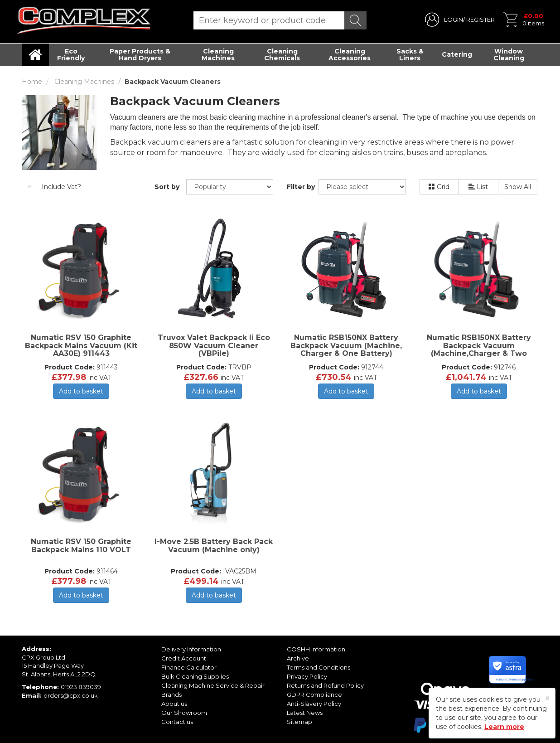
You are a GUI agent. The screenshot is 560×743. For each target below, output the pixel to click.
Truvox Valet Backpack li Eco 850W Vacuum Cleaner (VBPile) (214, 345)
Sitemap (299, 722)
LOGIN (454, 19)
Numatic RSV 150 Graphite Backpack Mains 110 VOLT (81, 546)
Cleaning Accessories (350, 55)
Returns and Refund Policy (325, 685)
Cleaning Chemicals (282, 55)
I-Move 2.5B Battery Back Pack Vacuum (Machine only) (214, 546)
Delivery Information (191, 649)
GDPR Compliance (314, 694)
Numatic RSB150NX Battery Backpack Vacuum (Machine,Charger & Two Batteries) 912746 (479, 350)
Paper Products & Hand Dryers (140, 55)
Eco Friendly (71, 55)
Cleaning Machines (218, 55)
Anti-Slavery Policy (314, 704)
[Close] (548, 698)
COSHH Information (316, 649)
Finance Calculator (189, 667)
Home (32, 82)
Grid (439, 187)
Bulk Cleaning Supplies (195, 676)
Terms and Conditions (319, 667)
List (478, 187)
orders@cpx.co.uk (71, 695)
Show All (518, 187)
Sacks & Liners (410, 55)
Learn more (504, 727)
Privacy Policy (307, 676)
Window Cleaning (509, 55)
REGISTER (480, 19)
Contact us (177, 722)
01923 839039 (81, 687)
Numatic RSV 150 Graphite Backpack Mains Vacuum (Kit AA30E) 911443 (81, 345)
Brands (171, 694)
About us (174, 704)
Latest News (305, 713)
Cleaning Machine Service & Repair (213, 685)
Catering (457, 54)
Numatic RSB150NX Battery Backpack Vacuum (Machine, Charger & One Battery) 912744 (346, 350)
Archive (298, 658)
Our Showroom (184, 713)
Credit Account (184, 658)
